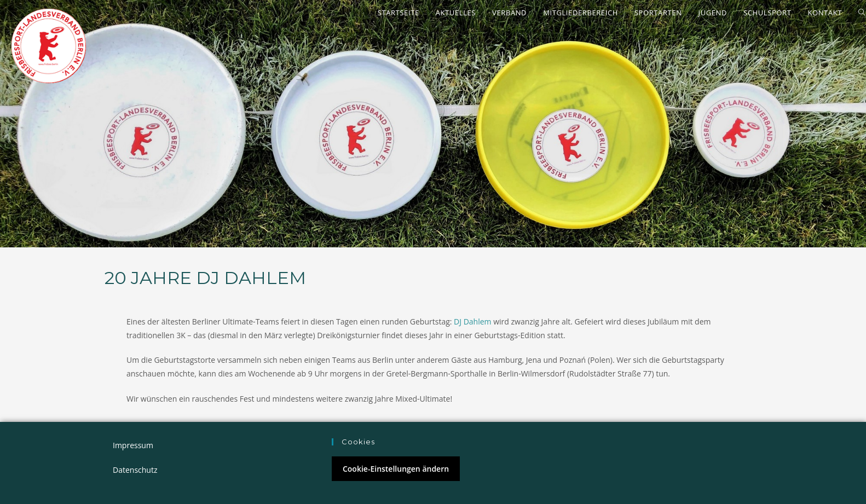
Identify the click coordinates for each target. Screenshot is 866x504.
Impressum (133, 445)
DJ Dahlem (472, 321)
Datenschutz (135, 470)
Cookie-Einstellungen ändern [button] (396, 469)
